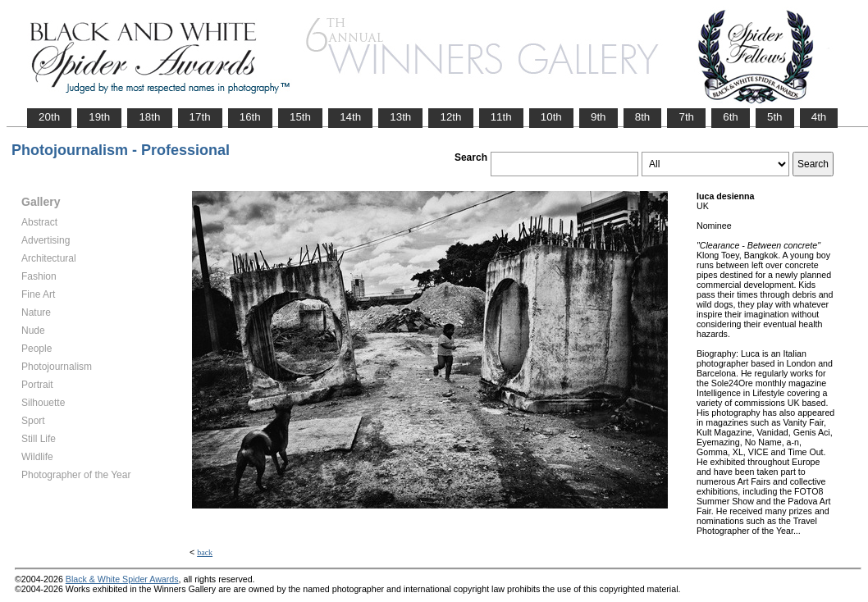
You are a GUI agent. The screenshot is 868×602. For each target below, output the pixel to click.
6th (731, 117)
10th (551, 117)
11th (501, 117)
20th (49, 117)
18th (149, 117)
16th (250, 117)
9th (598, 117)
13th (400, 117)
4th (819, 117)
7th (686, 117)
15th (300, 117)
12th (450, 117)
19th (99, 117)
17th (200, 117)
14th (350, 117)
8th (643, 117)
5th (775, 117)
